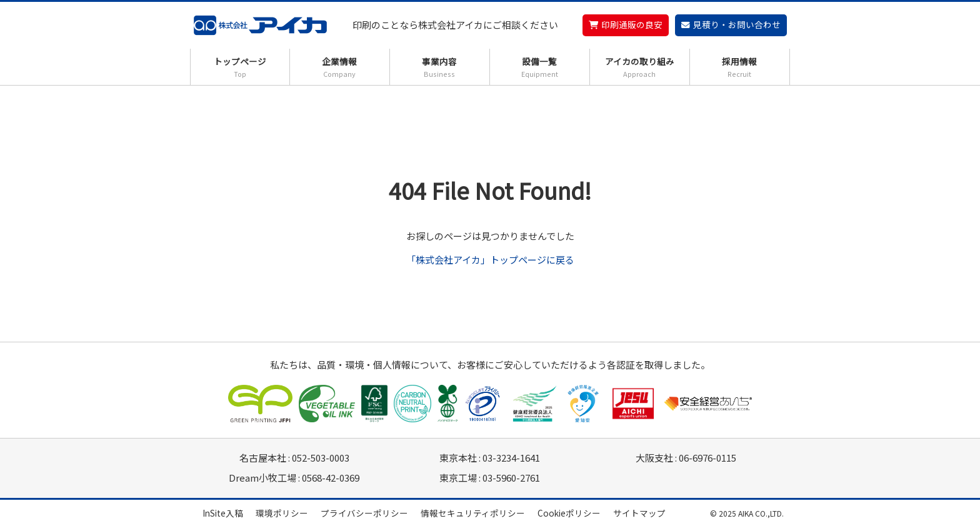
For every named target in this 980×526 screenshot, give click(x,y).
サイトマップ (639, 513)
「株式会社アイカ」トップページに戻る (490, 260)
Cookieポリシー (569, 513)
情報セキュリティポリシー (473, 513)
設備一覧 (540, 67)
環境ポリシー (282, 513)
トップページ (240, 67)
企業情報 (340, 67)
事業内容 (440, 67)
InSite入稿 (223, 513)
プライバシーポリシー (364, 513)
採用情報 (740, 67)
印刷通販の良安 (632, 24)
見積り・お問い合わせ (737, 24)
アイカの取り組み (640, 67)
